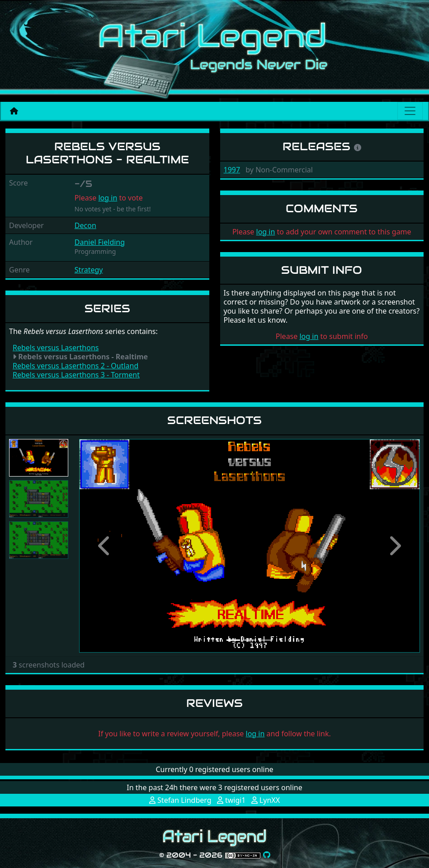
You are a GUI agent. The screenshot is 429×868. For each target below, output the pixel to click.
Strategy (89, 270)
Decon (85, 225)
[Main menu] (410, 111)
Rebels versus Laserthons (56, 348)
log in (108, 198)
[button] (105, 546)
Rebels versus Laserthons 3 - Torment (76, 375)
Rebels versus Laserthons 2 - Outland (75, 366)
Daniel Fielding (100, 242)
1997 (232, 170)
